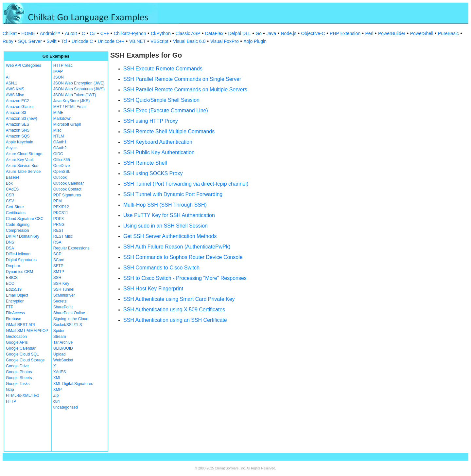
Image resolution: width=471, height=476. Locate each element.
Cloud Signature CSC (25, 219)
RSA (57, 242)
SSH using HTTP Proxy (151, 121)
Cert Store (15, 207)
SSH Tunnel (64, 289)
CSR (10, 195)
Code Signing (18, 225)
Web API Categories (24, 65)
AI (8, 77)
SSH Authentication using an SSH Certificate (175, 320)
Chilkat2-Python (130, 33)
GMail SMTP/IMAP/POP (27, 331)
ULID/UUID (63, 348)
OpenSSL (62, 172)
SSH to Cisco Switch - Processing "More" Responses (185, 278)
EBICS (12, 278)
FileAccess (15, 313)
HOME (28, 33)
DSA (10, 248)
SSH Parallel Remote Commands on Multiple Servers (185, 90)
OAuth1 (60, 142)
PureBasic (448, 33)
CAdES (12, 189)
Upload (60, 354)
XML (57, 378)
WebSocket (63, 360)
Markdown (62, 119)
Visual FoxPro (225, 41)
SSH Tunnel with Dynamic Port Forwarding (173, 194)
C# (93, 33)
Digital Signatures (21, 260)
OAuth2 (60, 148)
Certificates (16, 213)
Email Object (17, 295)
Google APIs (17, 342)
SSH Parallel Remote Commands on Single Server (182, 79)
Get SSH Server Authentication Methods (170, 236)
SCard (59, 260)
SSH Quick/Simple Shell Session (161, 100)
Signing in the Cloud (71, 319)
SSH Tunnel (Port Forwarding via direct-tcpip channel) (186, 184)
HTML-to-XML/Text (22, 395)
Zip (56, 395)
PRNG (59, 225)
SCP (57, 254)
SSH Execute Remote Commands (163, 69)
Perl (369, 33)
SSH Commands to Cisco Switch (161, 268)
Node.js (289, 33)
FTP (10, 307)
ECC (10, 284)
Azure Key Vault (20, 160)
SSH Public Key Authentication (159, 152)
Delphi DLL (239, 33)
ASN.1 (12, 83)
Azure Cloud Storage (24, 154)
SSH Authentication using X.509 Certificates (174, 310)
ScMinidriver (64, 295)
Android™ (50, 33)
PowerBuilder (392, 33)
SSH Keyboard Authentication (158, 142)
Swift (51, 41)
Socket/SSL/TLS (68, 325)
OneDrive (62, 166)
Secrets (60, 301)
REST (59, 230)
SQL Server (30, 41)
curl (56, 401)
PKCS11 (61, 213)
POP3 (59, 219)
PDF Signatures (67, 195)
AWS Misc (15, 95)
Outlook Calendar (69, 183)
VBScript (159, 41)
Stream (60, 337)
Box (9, 183)
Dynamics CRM (19, 272)
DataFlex (214, 33)
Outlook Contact (67, 189)
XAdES (60, 372)
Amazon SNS (18, 130)
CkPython (161, 33)
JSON (59, 77)
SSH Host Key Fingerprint (153, 289)
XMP (58, 390)
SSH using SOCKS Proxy (153, 173)
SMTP (59, 272)
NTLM (59, 136)
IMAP (58, 71)
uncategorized (66, 407)
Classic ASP (188, 33)
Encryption (15, 301)
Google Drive (17, 366)
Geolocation (16, 337)
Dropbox (13, 266)
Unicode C (82, 41)
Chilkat (10, 33)
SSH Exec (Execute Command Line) (166, 110)
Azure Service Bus (22, 166)
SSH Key (61, 284)
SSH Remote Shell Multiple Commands (169, 131)
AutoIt (71, 33)
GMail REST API (20, 325)
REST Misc (63, 236)
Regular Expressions (71, 248)
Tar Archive (63, 342)
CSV (10, 201)
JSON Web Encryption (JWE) (79, 83)
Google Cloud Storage (25, 360)
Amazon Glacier (20, 107)
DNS (10, 242)
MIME (58, 113)
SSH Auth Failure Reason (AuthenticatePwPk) (177, 247)
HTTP (11, 401)
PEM (58, 201)
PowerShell (422, 33)
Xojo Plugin (255, 41)
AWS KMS (15, 89)
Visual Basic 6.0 (189, 41)
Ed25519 (14, 289)
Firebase (14, 319)
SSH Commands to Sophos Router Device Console (183, 257)
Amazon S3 (16, 113)
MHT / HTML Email (70, 107)
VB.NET (138, 41)
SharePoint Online (69, 313)
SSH (57, 278)
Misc (57, 130)
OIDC (58, 154)
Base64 (13, 177)
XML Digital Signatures (73, 384)
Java (271, 33)
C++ (105, 33)
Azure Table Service (23, 172)
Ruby (8, 41)
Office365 (62, 160)
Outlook (60, 177)
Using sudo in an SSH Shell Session (166, 226)
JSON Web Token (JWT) (75, 95)
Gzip (10, 390)
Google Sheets (19, 378)
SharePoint (63, 307)
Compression (17, 230)
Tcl (64, 41)
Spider (59, 331)
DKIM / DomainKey (23, 236)
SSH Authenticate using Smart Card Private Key (179, 299)
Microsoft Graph (67, 124)
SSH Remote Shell (145, 163)
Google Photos (19, 372)
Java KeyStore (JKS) (71, 101)
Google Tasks (18, 384)
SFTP (58, 266)
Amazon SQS (18, 136)
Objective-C (313, 33)
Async (11, 148)
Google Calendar (21, 348)
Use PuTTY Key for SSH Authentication (169, 215)
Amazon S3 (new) (21, 119)
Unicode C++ (111, 41)
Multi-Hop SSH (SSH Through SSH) (165, 205)
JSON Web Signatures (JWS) (79, 89)
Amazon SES (17, 124)
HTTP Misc (63, 65)
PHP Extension (345, 33)
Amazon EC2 (17, 101)
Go (259, 33)
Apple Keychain (19, 142)
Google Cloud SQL (22, 354)
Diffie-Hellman (18, 254)
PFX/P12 (61, 207)
